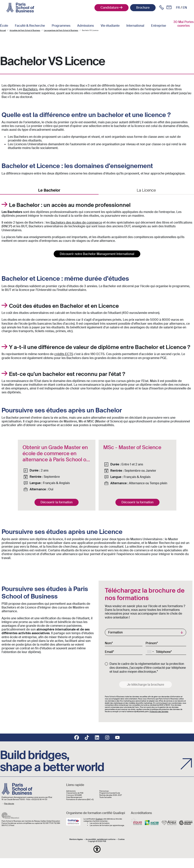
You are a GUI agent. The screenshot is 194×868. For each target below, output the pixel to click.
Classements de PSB (75, 793)
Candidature (110, 8)
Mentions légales (76, 839)
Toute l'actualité (105, 797)
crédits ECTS (64, 354)
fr (178, 8)
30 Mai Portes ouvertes (184, 24)
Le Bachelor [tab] (49, 190)
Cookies (121, 839)
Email (109, 652)
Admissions (86, 26)
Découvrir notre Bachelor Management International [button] (97, 254)
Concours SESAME (74, 795)
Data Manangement (74, 797)
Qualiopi (99, 819)
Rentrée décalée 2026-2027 (111, 795)
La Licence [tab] (146, 190)
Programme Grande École (110, 793)
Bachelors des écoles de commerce (76, 222)
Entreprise (159, 26)
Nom (108, 643)
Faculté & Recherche (30, 26)
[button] (97, 849)
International (135, 26)
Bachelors (30, 89)
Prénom (151, 643)
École (4, 26)
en (185, 8)
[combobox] (150, 652)
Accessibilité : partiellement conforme (101, 839)
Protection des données (159, 712)
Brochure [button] (143, 8)
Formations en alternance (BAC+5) (80, 800)
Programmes (61, 26)
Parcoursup (104, 791)
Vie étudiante (110, 26)
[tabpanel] (97, 227)
